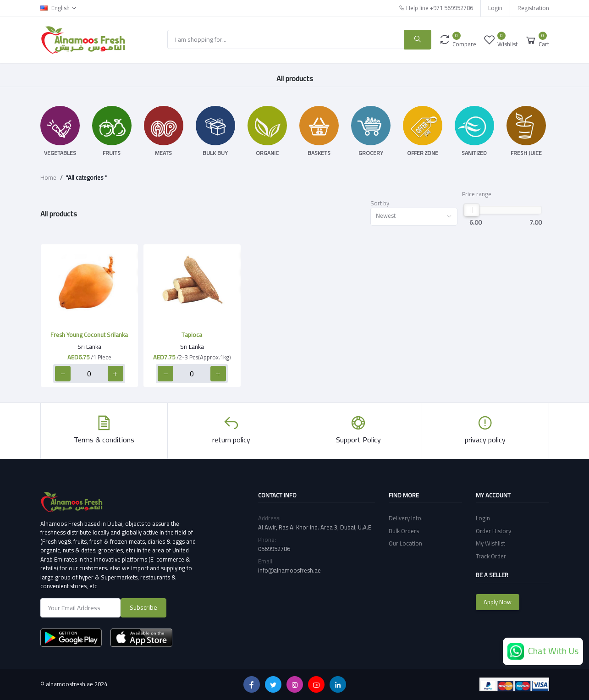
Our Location (405, 543)
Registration (533, 8)
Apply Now (498, 602)
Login (495, 8)
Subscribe (143, 607)
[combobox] (414, 217)
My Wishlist (490, 543)
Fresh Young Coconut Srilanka (89, 335)
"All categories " (86, 178)
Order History (493, 531)
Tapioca (192, 335)
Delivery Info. (406, 518)
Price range (477, 194)
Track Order (491, 556)
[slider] (471, 210)
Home (48, 178)
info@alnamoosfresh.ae (289, 570)
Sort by (380, 204)
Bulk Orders (404, 531)
